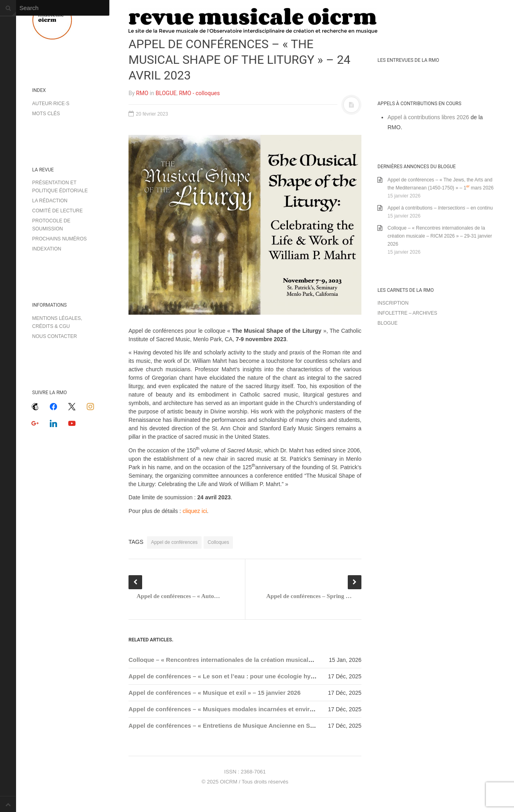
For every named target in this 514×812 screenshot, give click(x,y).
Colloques (218, 542)
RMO (142, 93)
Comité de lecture (57, 211)
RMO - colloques (200, 93)
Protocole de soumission (51, 225)
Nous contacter (55, 336)
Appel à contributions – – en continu (440, 208)
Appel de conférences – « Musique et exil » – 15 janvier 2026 (215, 693)
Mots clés (46, 114)
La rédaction (50, 201)
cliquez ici (195, 511)
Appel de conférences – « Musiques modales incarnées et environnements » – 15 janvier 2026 (262, 709)
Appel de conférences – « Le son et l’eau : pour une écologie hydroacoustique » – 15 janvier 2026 (268, 676)
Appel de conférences (174, 542)
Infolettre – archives (407, 313)
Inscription (393, 303)
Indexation (47, 249)
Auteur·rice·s (51, 104)
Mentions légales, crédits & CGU (57, 322)
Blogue (388, 323)
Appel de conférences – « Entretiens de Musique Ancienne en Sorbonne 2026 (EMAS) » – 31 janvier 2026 (278, 726)
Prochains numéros (59, 239)
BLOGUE (166, 93)
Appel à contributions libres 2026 (428, 117)
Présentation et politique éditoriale (60, 187)
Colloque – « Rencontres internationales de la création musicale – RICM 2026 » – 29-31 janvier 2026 (270, 660)
